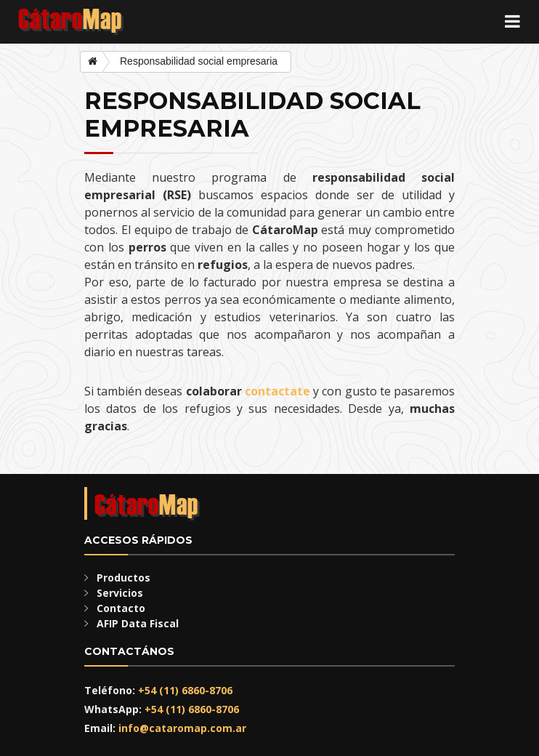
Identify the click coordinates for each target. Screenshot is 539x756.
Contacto (121, 608)
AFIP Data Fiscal (138, 623)
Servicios (120, 593)
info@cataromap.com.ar (182, 728)
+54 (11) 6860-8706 (185, 690)
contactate (277, 391)
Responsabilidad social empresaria (199, 61)
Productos (123, 578)
